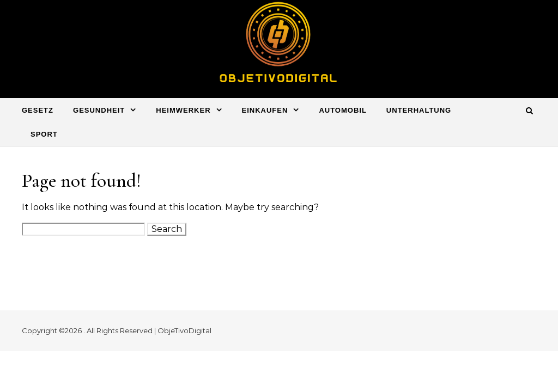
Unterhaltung (419, 110)
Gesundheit (99, 110)
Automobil (342, 110)
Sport (44, 134)
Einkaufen (265, 110)
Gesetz (38, 110)
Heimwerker (183, 110)
